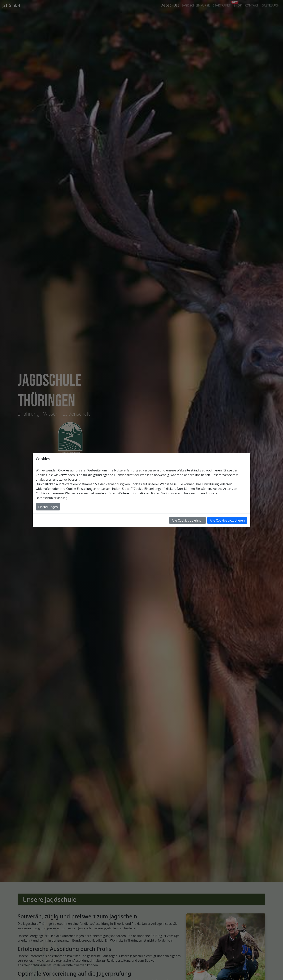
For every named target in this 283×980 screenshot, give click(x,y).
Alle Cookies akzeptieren (227, 520)
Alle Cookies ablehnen (187, 520)
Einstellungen (48, 507)
